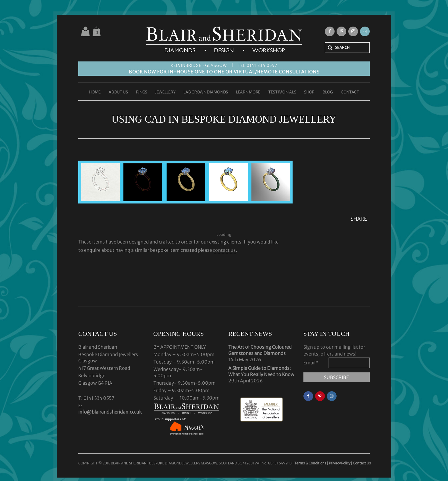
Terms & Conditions (311, 463)
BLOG (328, 92)
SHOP (309, 92)
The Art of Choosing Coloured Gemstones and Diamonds (260, 350)
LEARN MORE (248, 92)
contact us (224, 250)
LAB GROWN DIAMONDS (206, 92)
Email (311, 363)
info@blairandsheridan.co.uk (110, 412)
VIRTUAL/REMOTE (256, 72)
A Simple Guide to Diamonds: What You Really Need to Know (261, 371)
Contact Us (362, 463)
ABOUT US (118, 92)
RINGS (142, 92)
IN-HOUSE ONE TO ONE (196, 72)
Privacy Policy (340, 463)
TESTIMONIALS (282, 92)
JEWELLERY (165, 92)
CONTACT (350, 92)
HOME (95, 92)
